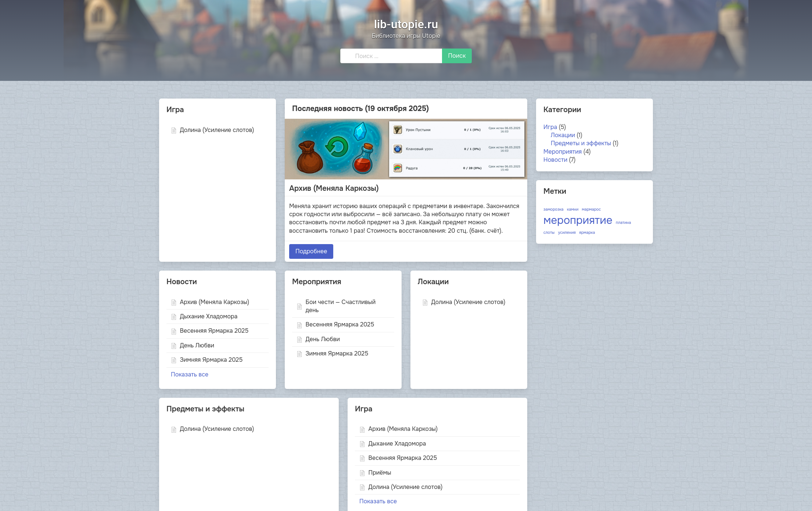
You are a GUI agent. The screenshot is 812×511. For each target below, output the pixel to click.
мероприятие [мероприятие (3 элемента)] (578, 220)
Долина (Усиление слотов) (212, 130)
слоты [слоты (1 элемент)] (549, 233)
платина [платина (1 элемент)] (623, 223)
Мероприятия (563, 152)
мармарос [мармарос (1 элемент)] (592, 209)
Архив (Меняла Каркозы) (334, 189)
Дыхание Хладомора (204, 316)
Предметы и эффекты (581, 143)
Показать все (190, 374)
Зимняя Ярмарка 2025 (207, 360)
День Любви (193, 345)
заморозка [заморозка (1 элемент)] (554, 209)
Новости (555, 160)
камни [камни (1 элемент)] (573, 209)
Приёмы (375, 473)
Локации (563, 135)
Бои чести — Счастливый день (336, 306)
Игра (550, 127)
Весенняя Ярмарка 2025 (210, 331)
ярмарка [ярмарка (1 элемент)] (587, 233)
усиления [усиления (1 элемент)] (567, 233)
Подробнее (311, 251)
